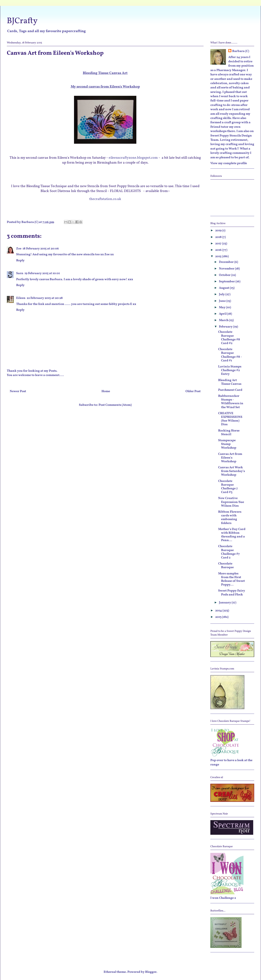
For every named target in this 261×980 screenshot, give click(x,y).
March (224, 320)
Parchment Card (230, 390)
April (223, 314)
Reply (20, 261)
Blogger (151, 972)
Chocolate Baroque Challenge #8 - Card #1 (230, 355)
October (225, 275)
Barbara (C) (241, 51)
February (226, 327)
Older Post (193, 391)
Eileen (21, 298)
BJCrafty (22, 21)
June (223, 301)
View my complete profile (229, 163)
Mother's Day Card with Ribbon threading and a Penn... (232, 535)
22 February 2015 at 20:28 (45, 298)
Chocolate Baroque (226, 566)
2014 (219, 611)
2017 (219, 244)
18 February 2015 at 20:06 (41, 249)
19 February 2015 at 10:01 (42, 273)
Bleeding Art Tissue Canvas (230, 382)
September (227, 282)
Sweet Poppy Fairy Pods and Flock (232, 593)
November (227, 269)
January (225, 603)
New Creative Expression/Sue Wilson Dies (231, 502)
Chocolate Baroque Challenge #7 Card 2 (229, 552)
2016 (219, 250)
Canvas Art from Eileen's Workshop (230, 458)
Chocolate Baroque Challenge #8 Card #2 (229, 338)
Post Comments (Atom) (115, 405)
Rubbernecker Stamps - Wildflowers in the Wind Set (231, 402)
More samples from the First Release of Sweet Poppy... (231, 579)
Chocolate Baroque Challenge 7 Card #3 (228, 487)
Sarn (20, 273)
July (222, 294)
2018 (219, 237)
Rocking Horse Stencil (229, 433)
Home (106, 391)
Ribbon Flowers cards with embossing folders (230, 518)
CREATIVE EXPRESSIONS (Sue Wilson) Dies (230, 419)
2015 (219, 256)
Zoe (19, 249)
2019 (219, 231)
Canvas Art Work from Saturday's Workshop (231, 471)
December (227, 262)
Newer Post (18, 391)
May (222, 307)
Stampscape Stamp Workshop (227, 444)
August (224, 288)
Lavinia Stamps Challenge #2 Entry (230, 370)
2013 (219, 617)
